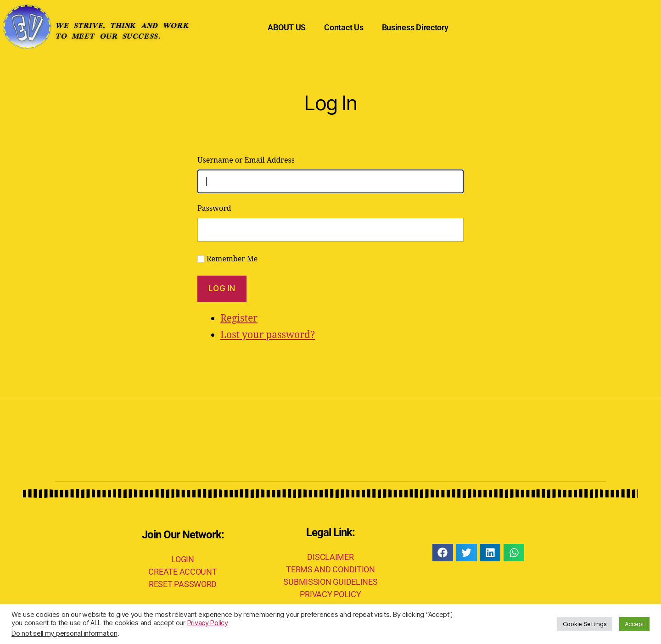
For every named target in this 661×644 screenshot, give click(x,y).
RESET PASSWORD (183, 584)
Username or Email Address (246, 160)
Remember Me (232, 259)
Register (239, 319)
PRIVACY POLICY (330, 594)
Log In (222, 288)
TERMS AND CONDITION (330, 569)
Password (214, 209)
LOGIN (183, 559)
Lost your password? (268, 335)
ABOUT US (287, 27)
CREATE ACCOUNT (182, 572)
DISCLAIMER (330, 557)
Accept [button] (634, 624)
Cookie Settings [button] (585, 624)
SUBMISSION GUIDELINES (330, 582)
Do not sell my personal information (64, 633)
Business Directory (415, 27)
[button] (443, 553)
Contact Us (344, 27)
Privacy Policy (208, 623)
